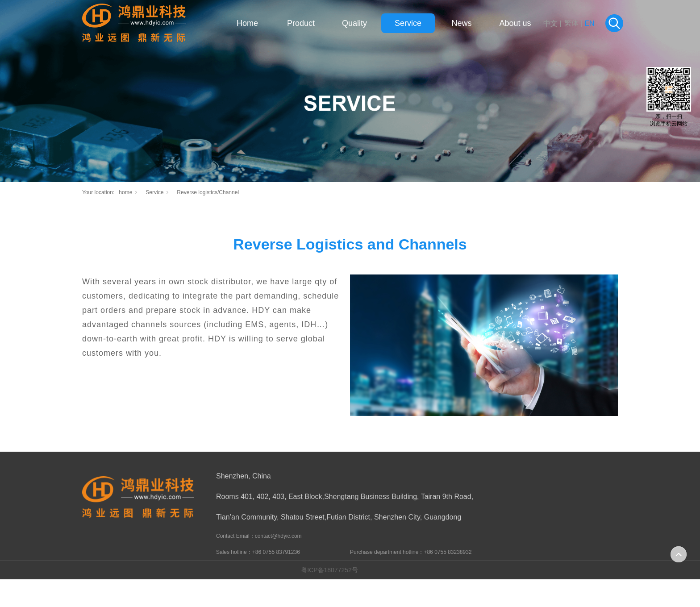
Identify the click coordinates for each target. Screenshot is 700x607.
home (125, 192)
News (461, 23)
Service (408, 23)
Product (301, 23)
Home (247, 23)
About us (515, 23)
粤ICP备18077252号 (329, 570)
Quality (354, 23)
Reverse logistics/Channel (208, 192)
